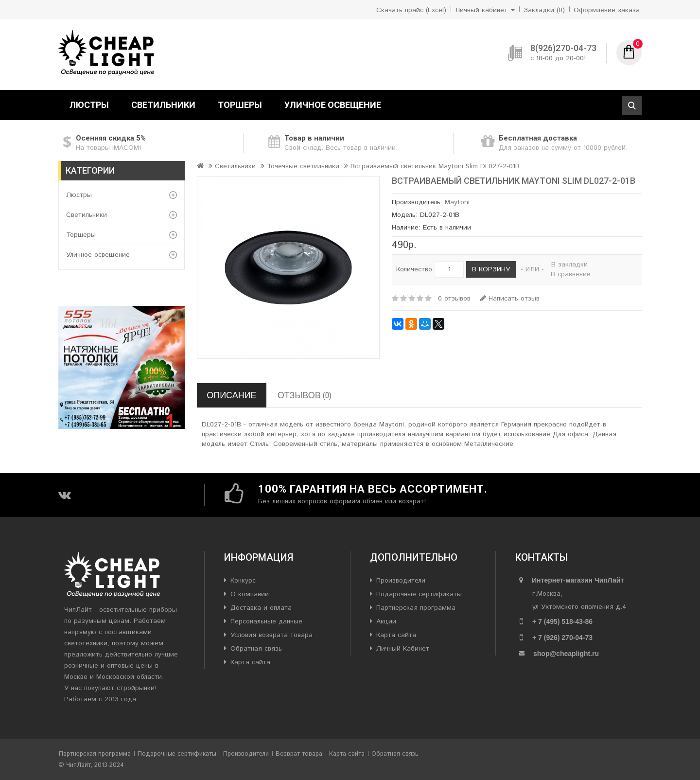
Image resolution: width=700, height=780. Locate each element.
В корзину (491, 269)
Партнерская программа (416, 608)
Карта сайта (250, 662)
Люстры (89, 105)
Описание (231, 395)
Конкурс (243, 581)
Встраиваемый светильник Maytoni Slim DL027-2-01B (435, 166)
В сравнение (571, 274)
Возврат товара (299, 754)
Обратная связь (256, 649)
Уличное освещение (333, 105)
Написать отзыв (510, 299)
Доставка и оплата (261, 608)
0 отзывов (454, 299)
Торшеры (240, 105)
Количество (414, 269)
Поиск (632, 106)
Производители (401, 581)
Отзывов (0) (305, 395)
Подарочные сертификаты (419, 594)
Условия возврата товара (271, 635)
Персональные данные (266, 621)
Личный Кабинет (403, 649)
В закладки (569, 265)
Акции (386, 621)
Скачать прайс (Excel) (411, 10)
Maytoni (457, 202)
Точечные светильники (303, 166)
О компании (250, 594)
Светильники (163, 105)
